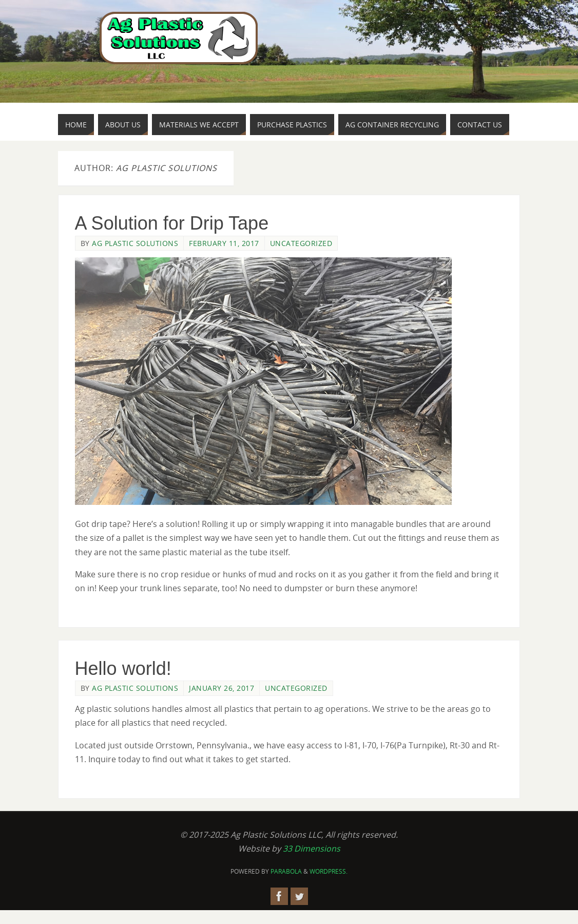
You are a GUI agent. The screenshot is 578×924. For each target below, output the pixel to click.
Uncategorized (301, 243)
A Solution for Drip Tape (172, 223)
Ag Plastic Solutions (135, 243)
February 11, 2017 (224, 243)
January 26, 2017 (221, 688)
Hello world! (123, 668)
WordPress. (329, 871)
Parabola (286, 871)
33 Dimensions (312, 848)
